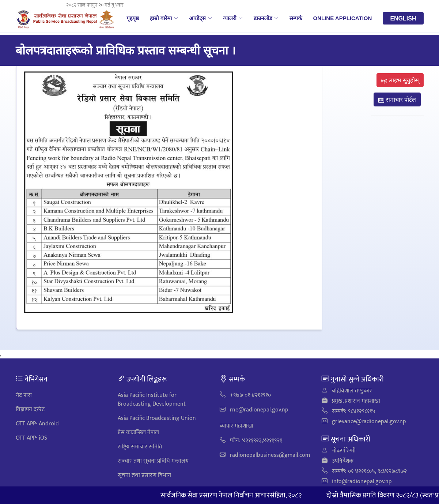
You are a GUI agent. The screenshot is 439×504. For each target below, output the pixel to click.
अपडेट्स (200, 18)
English (403, 18)
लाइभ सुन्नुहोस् (400, 80)
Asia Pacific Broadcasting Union (157, 418)
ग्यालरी (233, 18)
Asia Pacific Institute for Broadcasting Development (152, 400)
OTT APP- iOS (31, 438)
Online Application (343, 18)
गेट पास (24, 395)
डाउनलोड (266, 18)
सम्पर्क (296, 18)
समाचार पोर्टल (397, 99)
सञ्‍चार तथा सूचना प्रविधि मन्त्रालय (153, 461)
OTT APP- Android (37, 424)
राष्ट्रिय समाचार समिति (140, 447)
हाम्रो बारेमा (164, 18)
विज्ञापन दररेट (30, 409)
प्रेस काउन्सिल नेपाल (138, 432)
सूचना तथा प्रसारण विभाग (144, 475)
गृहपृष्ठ (133, 18)
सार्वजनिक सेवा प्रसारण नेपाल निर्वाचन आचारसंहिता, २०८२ (239, 495)
